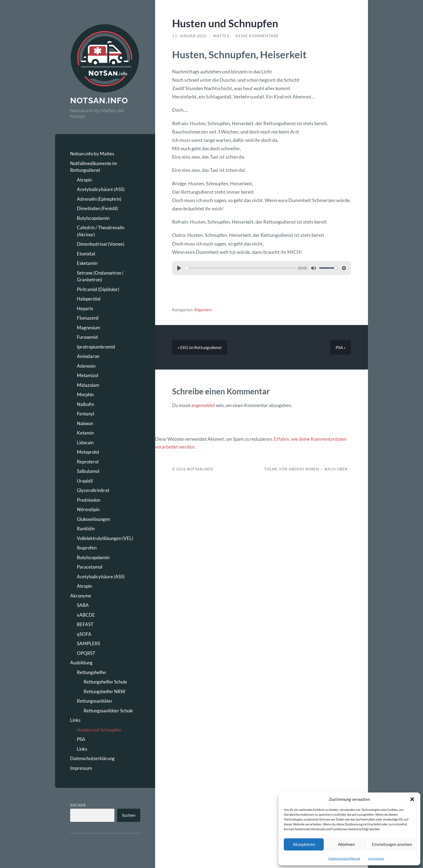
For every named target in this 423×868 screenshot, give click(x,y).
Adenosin (86, 366)
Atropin (84, 180)
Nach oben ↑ (338, 469)
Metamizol (88, 375)
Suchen (78, 805)
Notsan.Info (200, 469)
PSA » (341, 347)
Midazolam (88, 385)
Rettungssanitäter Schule (108, 711)
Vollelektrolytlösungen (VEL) (105, 538)
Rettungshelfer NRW (104, 691)
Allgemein (203, 310)
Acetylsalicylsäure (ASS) (101, 189)
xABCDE (86, 615)
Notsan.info (99, 100)
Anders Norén (304, 469)
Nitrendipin (88, 509)
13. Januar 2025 (189, 36)
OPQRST (86, 653)
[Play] (179, 268)
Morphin (85, 394)
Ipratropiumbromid (96, 347)
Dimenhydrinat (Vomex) (101, 244)
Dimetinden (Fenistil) (97, 208)
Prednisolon (89, 500)
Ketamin (85, 433)
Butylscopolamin (93, 218)
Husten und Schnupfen (99, 730)
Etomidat (86, 254)
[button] (412, 799)
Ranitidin (86, 529)
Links (75, 720)
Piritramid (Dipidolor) (98, 289)
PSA (81, 739)
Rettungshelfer (92, 672)
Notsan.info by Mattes (92, 154)
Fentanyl (86, 414)
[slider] (240, 268)
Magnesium (88, 328)
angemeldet (203, 405)
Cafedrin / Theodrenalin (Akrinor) (101, 231)
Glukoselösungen (93, 519)
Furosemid (87, 337)
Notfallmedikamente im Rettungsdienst (94, 167)
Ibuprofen (87, 548)
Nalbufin (86, 404)
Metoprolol (88, 452)
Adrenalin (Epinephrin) (99, 199)
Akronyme (81, 596)
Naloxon (85, 423)
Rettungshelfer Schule (105, 682)
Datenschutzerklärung (344, 858)
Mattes (221, 36)
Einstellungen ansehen (392, 844)
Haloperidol (89, 299)
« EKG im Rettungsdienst (200, 347)
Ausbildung (81, 663)
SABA (83, 605)
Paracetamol (90, 567)
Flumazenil (88, 318)
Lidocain (85, 442)
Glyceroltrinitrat (93, 490)
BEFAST (85, 624)
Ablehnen (346, 844)
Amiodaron (88, 356)
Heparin (85, 308)
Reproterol (88, 462)
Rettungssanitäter (95, 701)
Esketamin (87, 263)
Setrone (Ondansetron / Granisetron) (100, 276)
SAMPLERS (88, 643)
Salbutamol (88, 471)
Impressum (376, 858)
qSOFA (84, 634)
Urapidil (85, 481)
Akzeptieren (304, 844)
